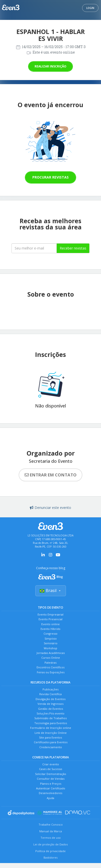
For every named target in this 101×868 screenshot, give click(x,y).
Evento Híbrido (50, 629)
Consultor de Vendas (51, 779)
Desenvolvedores (50, 793)
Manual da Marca (51, 831)
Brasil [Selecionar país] (51, 590)
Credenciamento (51, 747)
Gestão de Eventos (50, 709)
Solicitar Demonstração (51, 774)
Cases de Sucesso (51, 769)
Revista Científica (50, 694)
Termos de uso (51, 838)
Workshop (50, 648)
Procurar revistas (50, 177)
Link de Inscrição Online (51, 733)
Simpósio (51, 638)
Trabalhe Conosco (51, 824)
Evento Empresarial (50, 614)
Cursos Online (51, 658)
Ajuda (50, 798)
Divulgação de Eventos (50, 699)
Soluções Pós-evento (50, 713)
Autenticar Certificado (51, 788)
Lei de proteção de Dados (50, 844)
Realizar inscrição (50, 66)
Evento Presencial (50, 619)
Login (90, 8)
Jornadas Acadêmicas (51, 653)
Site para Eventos (50, 737)
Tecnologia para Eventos (51, 723)
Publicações (50, 689)
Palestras (50, 663)
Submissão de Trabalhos (50, 718)
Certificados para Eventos (51, 742)
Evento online (50, 624)
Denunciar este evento (50, 508)
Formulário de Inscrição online (51, 728)
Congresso (50, 634)
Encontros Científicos (50, 667)
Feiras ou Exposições (51, 672)
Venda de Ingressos (50, 704)
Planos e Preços (51, 784)
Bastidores (50, 857)
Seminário (51, 643)
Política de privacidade (50, 851)
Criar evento (51, 764)
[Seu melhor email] (34, 248)
